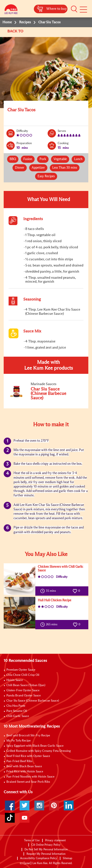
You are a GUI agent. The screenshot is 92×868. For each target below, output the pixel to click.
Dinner (20, 168)
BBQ (13, 159)
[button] (74, 9)
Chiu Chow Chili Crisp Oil (23, 675)
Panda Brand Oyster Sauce (24, 696)
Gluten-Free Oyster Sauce (23, 691)
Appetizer (38, 168)
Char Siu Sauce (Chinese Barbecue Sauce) (33, 701)
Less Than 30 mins (65, 168)
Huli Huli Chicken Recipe (54, 600)
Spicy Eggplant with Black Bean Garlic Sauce (35, 746)
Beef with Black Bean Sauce (24, 767)
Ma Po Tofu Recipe (19, 741)
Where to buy (57, 9)
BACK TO (16, 31)
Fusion (28, 159)
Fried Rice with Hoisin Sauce (25, 772)
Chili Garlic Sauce (18, 716)
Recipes (25, 22)
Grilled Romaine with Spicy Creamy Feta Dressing (39, 751)
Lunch (78, 159)
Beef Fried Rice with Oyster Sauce (28, 756)
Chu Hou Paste (16, 706)
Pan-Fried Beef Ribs (19, 761)
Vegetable (60, 159)
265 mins (50, 625)
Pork (43, 159)
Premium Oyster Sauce (21, 670)
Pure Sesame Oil (17, 711)
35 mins (49, 591)
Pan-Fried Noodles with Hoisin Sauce (30, 777)
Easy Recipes (46, 176)
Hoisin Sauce (15, 680)
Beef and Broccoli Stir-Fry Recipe (28, 736)
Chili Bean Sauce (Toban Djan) (26, 685)
